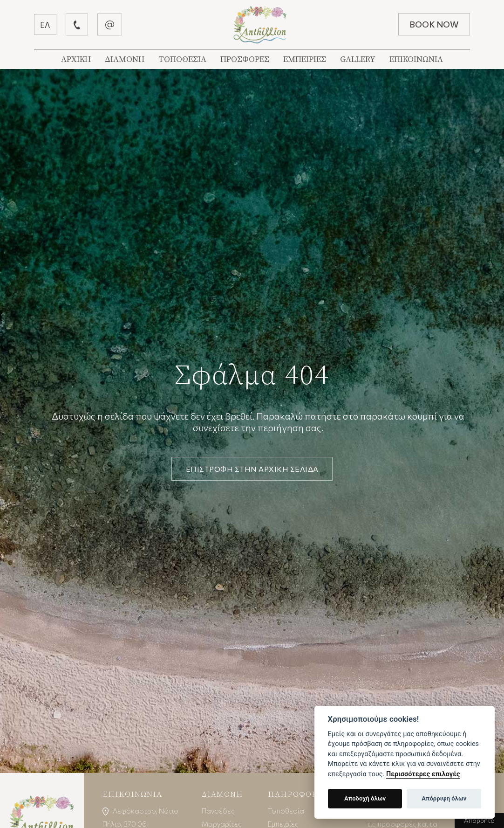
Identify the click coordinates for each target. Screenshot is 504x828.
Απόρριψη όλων (444, 798)
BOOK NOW (433, 24)
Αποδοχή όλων (365, 798)
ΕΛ (47, 25)
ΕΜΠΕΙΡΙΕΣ (305, 59)
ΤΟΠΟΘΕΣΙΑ (182, 59)
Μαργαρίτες (222, 824)
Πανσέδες (218, 811)
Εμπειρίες (284, 824)
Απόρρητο (479, 820)
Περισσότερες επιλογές (423, 774)
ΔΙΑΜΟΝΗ (125, 59)
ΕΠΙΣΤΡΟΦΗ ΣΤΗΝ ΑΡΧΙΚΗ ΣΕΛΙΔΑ (252, 469)
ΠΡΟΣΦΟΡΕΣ (245, 59)
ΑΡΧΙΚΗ (76, 59)
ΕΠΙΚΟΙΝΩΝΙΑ (416, 59)
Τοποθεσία (286, 811)
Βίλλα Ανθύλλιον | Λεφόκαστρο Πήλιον (260, 24)
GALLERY (358, 59)
